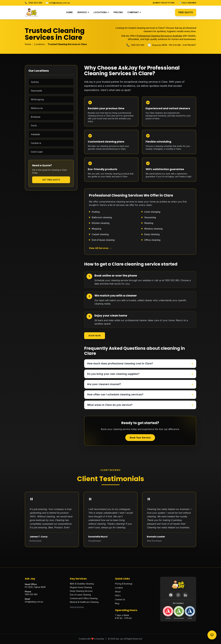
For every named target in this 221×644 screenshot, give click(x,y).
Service (83, 12)
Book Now (95, 336)
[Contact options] (212, 635)
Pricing (118, 12)
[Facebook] (171, 596)
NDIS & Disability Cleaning (82, 584)
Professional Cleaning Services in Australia (159, 36)
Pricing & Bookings (124, 584)
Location (119, 588)
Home (70, 12)
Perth (34, 126)
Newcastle (36, 91)
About (118, 592)
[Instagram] (178, 596)
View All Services (100, 248)
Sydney (35, 82)
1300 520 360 (34, 3)
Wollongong (37, 99)
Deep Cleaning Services (81, 592)
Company (134, 12)
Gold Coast (37, 152)
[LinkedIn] (185, 596)
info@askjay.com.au (58, 3)
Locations (101, 12)
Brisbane (36, 117)
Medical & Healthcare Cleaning (84, 603)
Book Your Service (140, 438)
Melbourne (37, 108)
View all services (77, 608)
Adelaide (35, 134)
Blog (117, 604)
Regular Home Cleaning (81, 588)
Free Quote (186, 12)
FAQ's (118, 596)
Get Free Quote (51, 180)
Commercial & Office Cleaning (84, 599)
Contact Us (120, 600)
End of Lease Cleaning (80, 595)
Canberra (36, 143)
